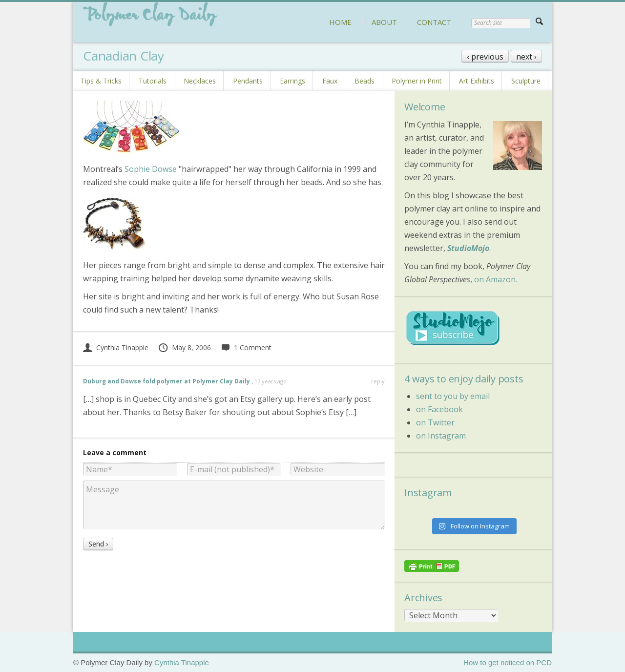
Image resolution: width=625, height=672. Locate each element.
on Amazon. (496, 279)
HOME (340, 22)
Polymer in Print (417, 81)
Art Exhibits (477, 81)
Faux (330, 81)
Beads (365, 81)
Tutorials (153, 81)
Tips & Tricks (101, 81)
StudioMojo (468, 248)
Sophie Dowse (151, 169)
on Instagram (441, 436)
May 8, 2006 (184, 347)
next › (526, 57)
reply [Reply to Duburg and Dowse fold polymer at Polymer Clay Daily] (378, 381)
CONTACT (434, 22)
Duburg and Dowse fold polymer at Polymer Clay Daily (167, 381)
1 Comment (246, 347)
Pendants (248, 81)
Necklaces (200, 81)
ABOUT (384, 22)
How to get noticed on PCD (508, 662)
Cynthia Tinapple (116, 347)
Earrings (292, 81)
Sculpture (526, 81)
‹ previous (485, 57)
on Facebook (439, 409)
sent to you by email (453, 396)
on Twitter (435, 422)
